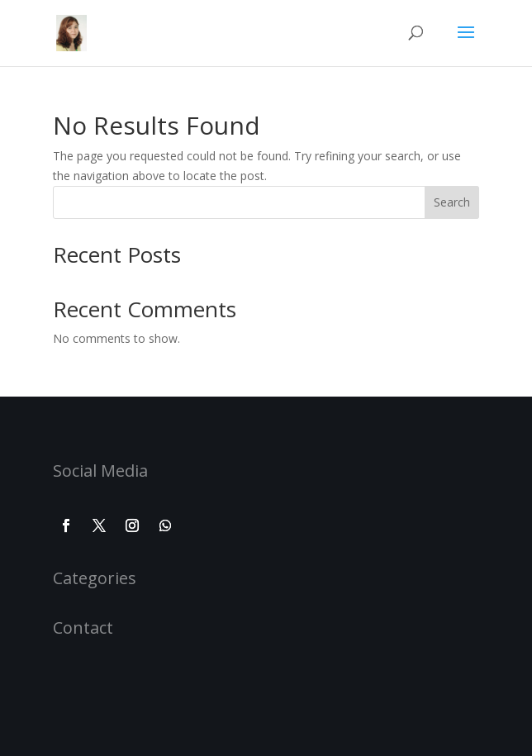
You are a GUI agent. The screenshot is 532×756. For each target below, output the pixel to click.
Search (452, 202)
